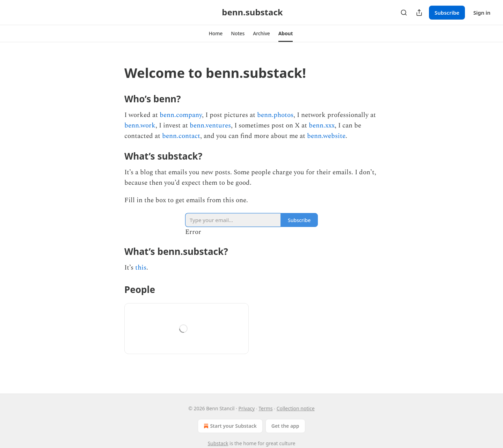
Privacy (246, 408)
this (141, 268)
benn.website (326, 136)
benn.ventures (210, 126)
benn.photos (275, 115)
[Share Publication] (419, 13)
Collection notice (296, 408)
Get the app (285, 426)
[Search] (404, 13)
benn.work (140, 126)
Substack (218, 443)
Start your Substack (229, 426)
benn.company (181, 115)
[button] (216, 34)
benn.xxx (322, 126)
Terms (265, 408)
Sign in (482, 13)
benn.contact (181, 136)
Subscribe (447, 13)
